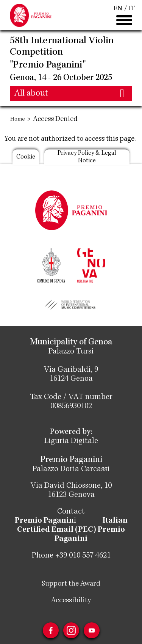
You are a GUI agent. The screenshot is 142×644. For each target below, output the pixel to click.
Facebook (51, 630)
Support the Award (71, 584)
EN (118, 9)
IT (132, 9)
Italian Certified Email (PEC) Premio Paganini (72, 530)
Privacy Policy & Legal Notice (87, 157)
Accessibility (71, 601)
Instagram (71, 630)
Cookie (26, 157)
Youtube (92, 630)
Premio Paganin (44, 521)
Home (18, 119)
